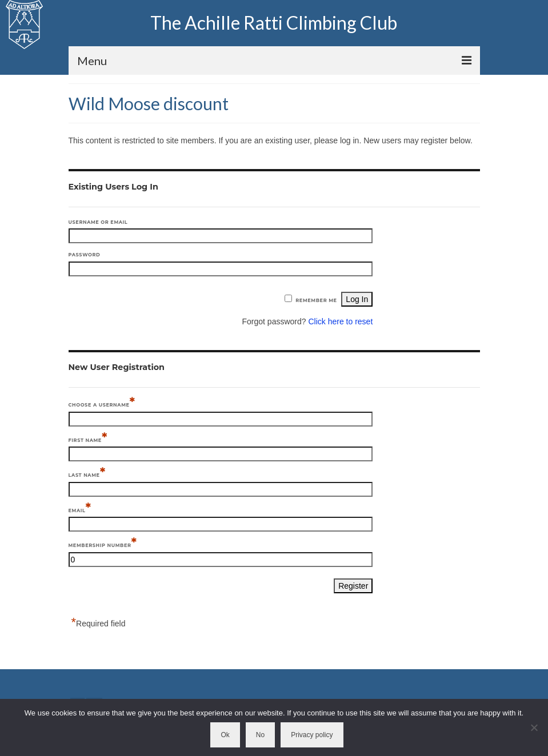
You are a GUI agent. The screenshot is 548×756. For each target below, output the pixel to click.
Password (85, 255)
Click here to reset (340, 321)
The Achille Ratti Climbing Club (274, 23)
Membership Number (103, 544)
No (260, 735)
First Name (88, 439)
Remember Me (316, 300)
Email (80, 510)
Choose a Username (102, 404)
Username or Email (98, 222)
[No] (534, 727)
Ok (225, 735)
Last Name (87, 474)
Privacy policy (312, 735)
